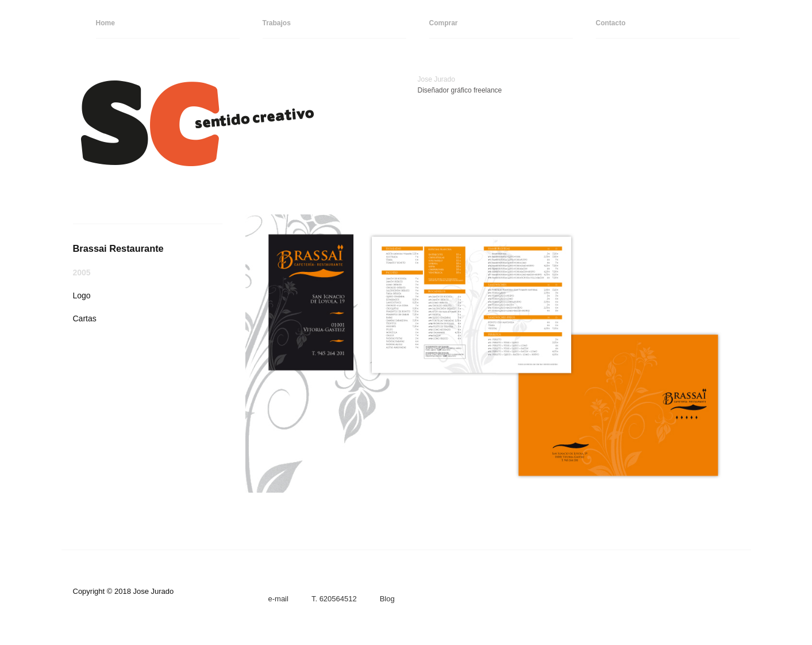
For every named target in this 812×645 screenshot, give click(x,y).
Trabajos (277, 23)
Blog (387, 599)
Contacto (611, 23)
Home (105, 23)
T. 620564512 (334, 599)
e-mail (278, 599)
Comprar (444, 23)
